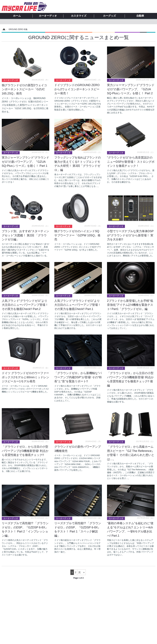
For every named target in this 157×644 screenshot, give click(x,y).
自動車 (140, 16)
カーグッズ (109, 16)
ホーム (17, 16)
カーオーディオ (48, 16)
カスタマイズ (79, 16)
